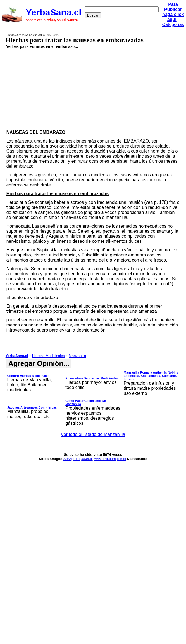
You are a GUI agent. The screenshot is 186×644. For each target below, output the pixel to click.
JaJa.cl (87, 459)
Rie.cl (121, 459)
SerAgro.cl (72, 459)
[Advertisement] (80, 89)
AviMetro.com (105, 459)
